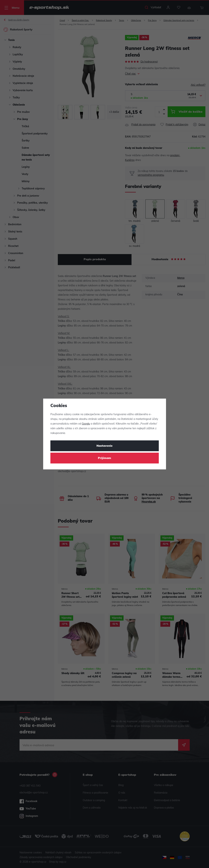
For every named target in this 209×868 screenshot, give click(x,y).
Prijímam (104, 458)
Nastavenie (104, 446)
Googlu (86, 424)
